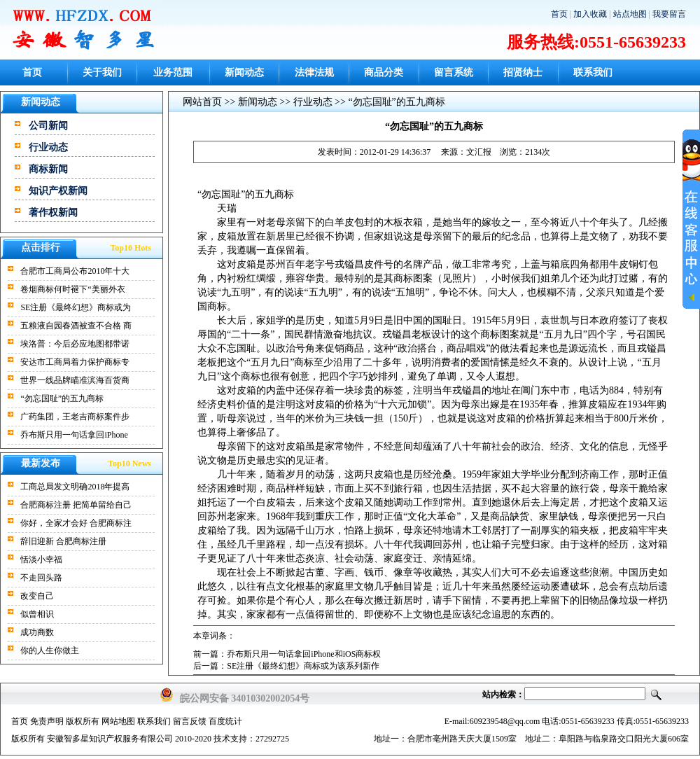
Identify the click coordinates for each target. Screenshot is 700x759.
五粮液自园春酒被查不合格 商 (76, 326)
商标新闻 (48, 169)
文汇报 (479, 152)
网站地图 (118, 721)
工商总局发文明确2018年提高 (75, 487)
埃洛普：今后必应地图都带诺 (75, 344)
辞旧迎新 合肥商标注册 (63, 541)
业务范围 (173, 72)
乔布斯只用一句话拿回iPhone (74, 435)
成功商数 (37, 632)
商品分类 (384, 72)
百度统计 (225, 721)
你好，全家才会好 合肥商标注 (76, 523)
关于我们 (102, 72)
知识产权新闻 (58, 191)
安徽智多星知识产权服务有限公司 (110, 739)
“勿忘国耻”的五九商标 (62, 398)
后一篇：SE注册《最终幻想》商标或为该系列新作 (286, 666)
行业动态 (48, 147)
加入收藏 (590, 14)
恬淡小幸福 (41, 559)
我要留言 (669, 14)
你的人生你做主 (50, 650)
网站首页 (202, 102)
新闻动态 (244, 72)
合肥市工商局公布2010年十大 (75, 271)
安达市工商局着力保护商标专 (75, 362)
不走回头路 (41, 578)
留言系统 (454, 72)
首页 (559, 14)
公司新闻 (48, 126)
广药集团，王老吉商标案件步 (75, 417)
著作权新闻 (53, 213)
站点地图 (630, 14)
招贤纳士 (523, 72)
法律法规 (314, 72)
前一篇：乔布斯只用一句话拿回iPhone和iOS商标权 (287, 654)
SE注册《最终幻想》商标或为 (76, 307)
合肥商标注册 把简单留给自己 (76, 505)
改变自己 (37, 596)
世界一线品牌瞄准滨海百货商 (75, 380)
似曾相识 (37, 614)
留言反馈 (190, 721)
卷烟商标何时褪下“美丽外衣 (72, 289)
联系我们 (593, 72)
